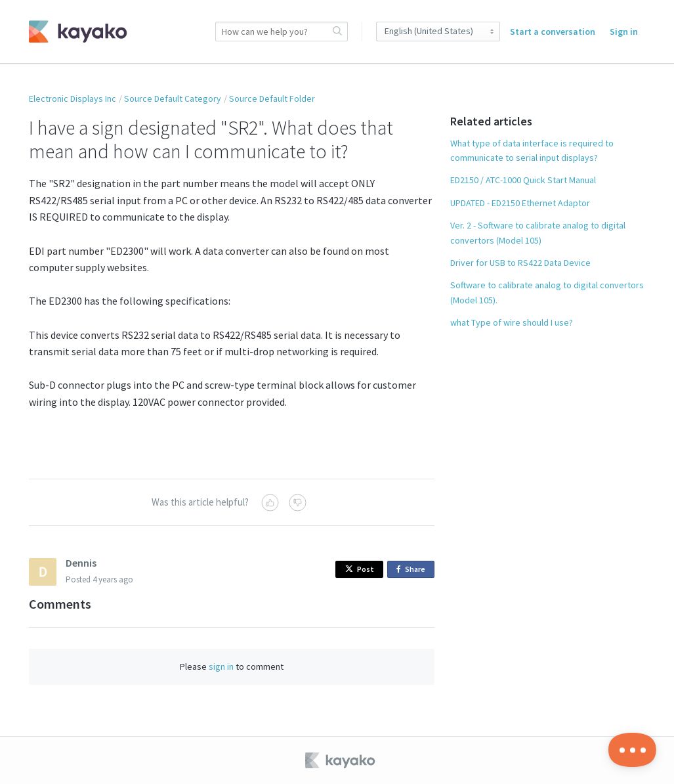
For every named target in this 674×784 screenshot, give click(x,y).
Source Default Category (173, 98)
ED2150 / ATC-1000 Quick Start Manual (523, 180)
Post (360, 569)
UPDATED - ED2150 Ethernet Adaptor (520, 203)
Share (413, 570)
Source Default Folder (272, 98)
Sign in (624, 32)
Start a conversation (553, 32)
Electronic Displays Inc (73, 98)
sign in (221, 666)
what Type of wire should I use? (512, 322)
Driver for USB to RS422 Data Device (520, 263)
